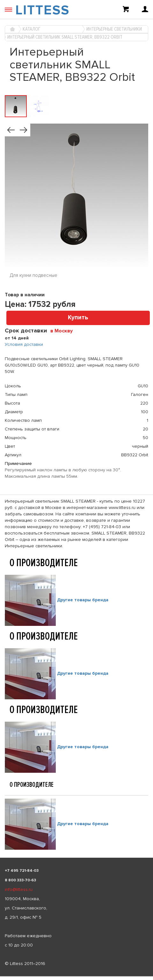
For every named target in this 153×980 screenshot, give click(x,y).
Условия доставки (24, 344)
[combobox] (64, 330)
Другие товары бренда (83, 600)
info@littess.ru (19, 889)
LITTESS (42, 10)
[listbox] (76, 976)
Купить (78, 318)
